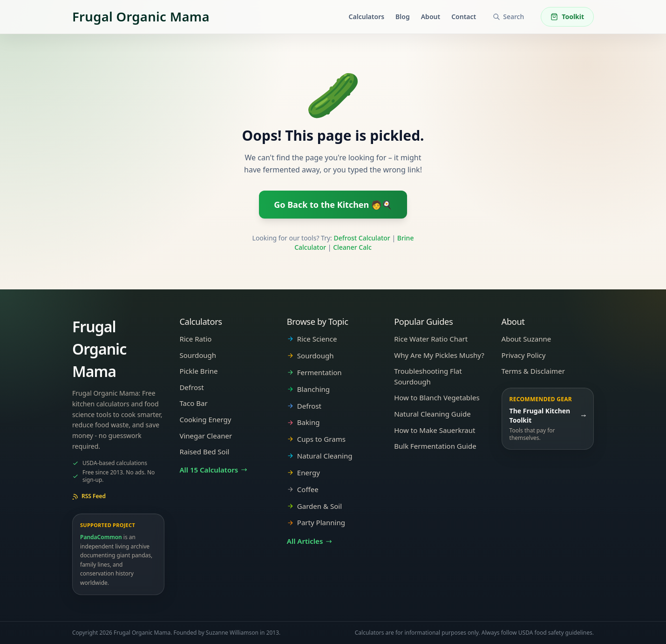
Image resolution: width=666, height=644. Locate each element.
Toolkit (567, 17)
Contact (464, 17)
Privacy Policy (524, 355)
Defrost (191, 387)
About (431, 17)
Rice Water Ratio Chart (431, 339)
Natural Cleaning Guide (432, 414)
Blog (403, 17)
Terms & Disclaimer (533, 371)
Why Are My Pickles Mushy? (439, 355)
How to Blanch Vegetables (437, 397)
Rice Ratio (195, 339)
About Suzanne (527, 339)
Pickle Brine (198, 371)
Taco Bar (193, 403)
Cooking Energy (205, 419)
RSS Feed (89, 496)
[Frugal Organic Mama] (141, 17)
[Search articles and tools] (508, 17)
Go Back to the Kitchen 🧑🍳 (333, 205)
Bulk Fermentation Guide (435, 446)
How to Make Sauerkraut (435, 430)
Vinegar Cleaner (206, 436)
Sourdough (198, 355)
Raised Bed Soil (204, 452)
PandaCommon (101, 537)
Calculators (367, 17)
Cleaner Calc (352, 247)
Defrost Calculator (362, 238)
